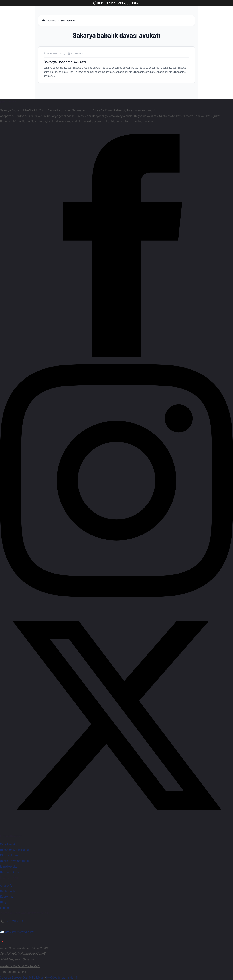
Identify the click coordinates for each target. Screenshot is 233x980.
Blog (3, 902)
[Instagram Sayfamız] (116, 596)
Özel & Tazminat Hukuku (16, 861)
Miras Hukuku (9, 855)
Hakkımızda (8, 891)
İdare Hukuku (9, 866)
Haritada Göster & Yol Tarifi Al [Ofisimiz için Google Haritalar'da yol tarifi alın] (20, 966)
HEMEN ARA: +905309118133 (116, 3)
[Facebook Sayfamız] (116, 361)
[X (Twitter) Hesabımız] (116, 831)
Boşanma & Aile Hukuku (16, 850)
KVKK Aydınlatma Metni (62, 977)
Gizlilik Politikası (34, 977)
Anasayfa (6, 885)
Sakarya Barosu (10, 977)
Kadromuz (7, 896)
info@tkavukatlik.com (19, 932)
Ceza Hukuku (9, 844)
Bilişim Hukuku (10, 872)
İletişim (5, 907)
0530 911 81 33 (14, 921)
